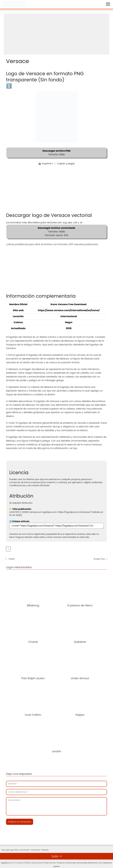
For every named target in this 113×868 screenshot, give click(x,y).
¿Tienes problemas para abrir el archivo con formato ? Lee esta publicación (52, 244)
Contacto (19, 863)
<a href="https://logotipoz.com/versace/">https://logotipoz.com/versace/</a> (56, 526)
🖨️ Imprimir (45, 164)
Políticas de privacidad (34, 863)
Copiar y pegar (66, 164)
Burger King (99, 559)
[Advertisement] (56, 34)
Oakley (12, 559)
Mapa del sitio (50, 863)
